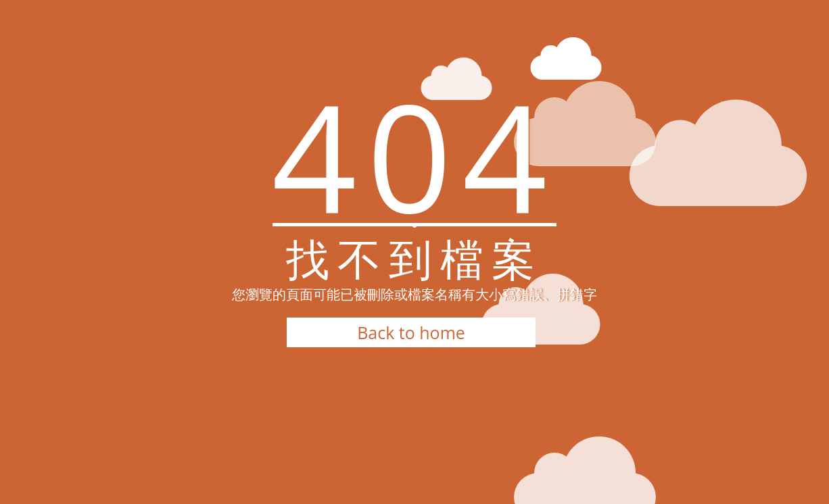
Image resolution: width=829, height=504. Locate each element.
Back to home (411, 332)
